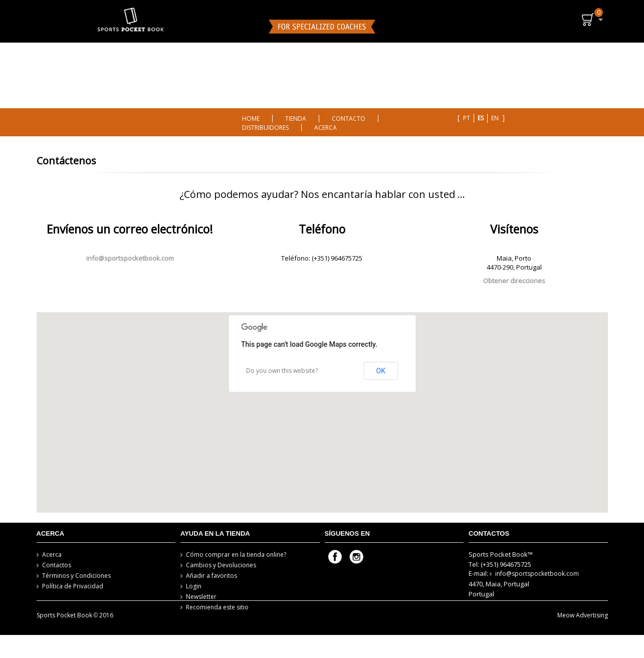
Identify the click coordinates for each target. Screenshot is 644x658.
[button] (323, 400)
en (495, 118)
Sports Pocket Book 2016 (75, 638)
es (481, 118)
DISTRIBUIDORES (265, 128)
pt (467, 118)
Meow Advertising (583, 638)
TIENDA (296, 119)
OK (381, 371)
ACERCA (326, 128)
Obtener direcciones (514, 281)
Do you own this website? (282, 371)
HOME (251, 119)
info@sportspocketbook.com (130, 258)
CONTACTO (349, 119)
